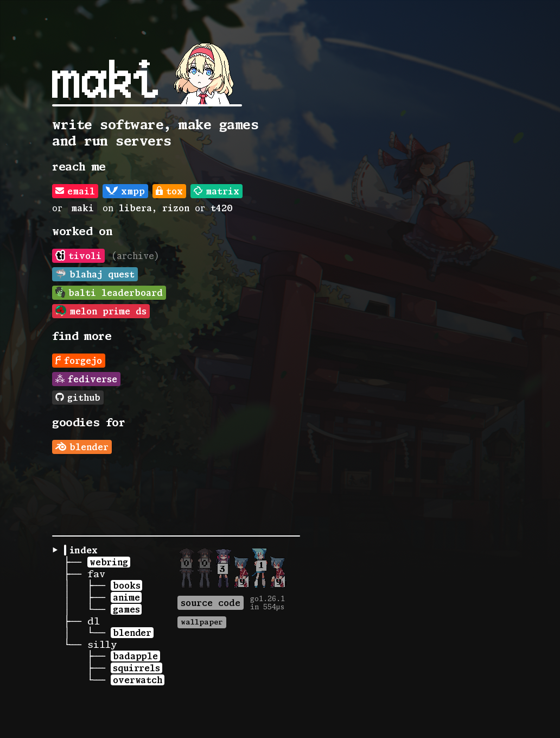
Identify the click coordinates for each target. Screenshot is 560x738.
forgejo (79, 361)
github (78, 398)
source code (211, 603)
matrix (217, 191)
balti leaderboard (109, 292)
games (126, 609)
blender (82, 447)
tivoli (78, 255)
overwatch (137, 680)
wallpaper (202, 622)
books (126, 585)
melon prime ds (101, 311)
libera (135, 208)
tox (169, 191)
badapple (135, 656)
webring (109, 562)
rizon (176, 208)
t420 (221, 208)
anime (126, 597)
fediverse (86, 379)
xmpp (125, 191)
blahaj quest (95, 274)
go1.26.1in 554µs (268, 603)
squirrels (136, 668)
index (84, 550)
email (75, 191)
